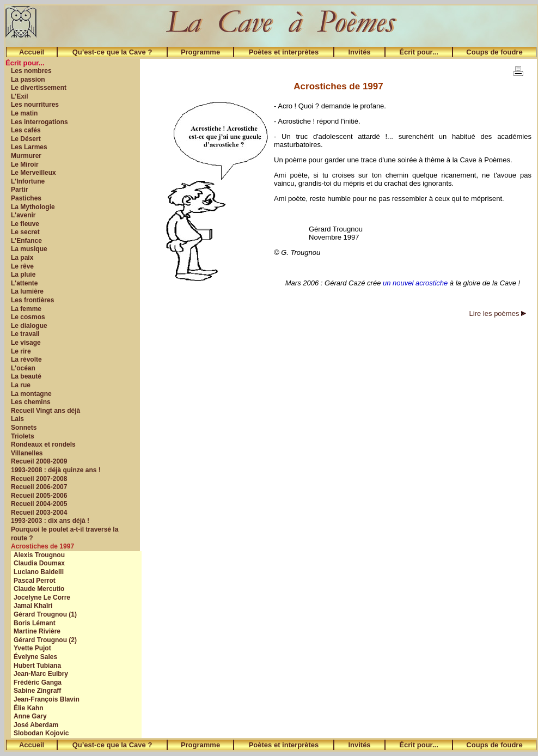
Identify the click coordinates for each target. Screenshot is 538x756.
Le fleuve (25, 224)
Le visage (26, 343)
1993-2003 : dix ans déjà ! (50, 521)
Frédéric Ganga (38, 682)
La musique (29, 249)
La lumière (27, 291)
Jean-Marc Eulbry (41, 674)
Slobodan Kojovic (41, 733)
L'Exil (20, 96)
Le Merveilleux (33, 173)
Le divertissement (39, 88)
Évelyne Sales (35, 657)
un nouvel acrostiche (415, 283)
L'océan (23, 368)
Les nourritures (35, 105)
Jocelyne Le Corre (42, 598)
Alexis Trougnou (39, 555)
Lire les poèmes (498, 313)
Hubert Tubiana (37, 666)
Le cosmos (28, 317)
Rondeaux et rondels (43, 444)
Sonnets (24, 428)
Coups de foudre (494, 52)
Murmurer (26, 156)
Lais (17, 419)
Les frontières (32, 300)
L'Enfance (26, 241)
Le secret (25, 232)
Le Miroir (25, 164)
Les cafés (26, 130)
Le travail (25, 334)
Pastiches (26, 198)
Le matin (24, 113)
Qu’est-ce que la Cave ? (112, 52)
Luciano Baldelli (39, 572)
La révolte (26, 359)
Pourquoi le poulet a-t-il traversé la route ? (65, 534)
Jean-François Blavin (47, 699)
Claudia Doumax (39, 563)
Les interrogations (39, 122)
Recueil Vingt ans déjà (45, 411)
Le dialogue (29, 326)
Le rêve (22, 266)
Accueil (32, 52)
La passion (28, 80)
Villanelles (27, 453)
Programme (200, 52)
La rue (21, 385)
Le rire (21, 351)
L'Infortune (28, 181)
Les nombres (31, 71)
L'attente (25, 283)
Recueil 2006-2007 (39, 487)
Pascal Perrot (35, 581)
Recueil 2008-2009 (39, 461)
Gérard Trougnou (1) (45, 614)
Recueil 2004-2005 (39, 504)
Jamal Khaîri (33, 606)
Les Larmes (29, 147)
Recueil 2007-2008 (39, 479)
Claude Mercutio (39, 589)
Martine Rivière (37, 631)
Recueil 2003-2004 (39, 513)
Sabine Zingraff (37, 691)
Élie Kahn (29, 708)
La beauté (26, 376)
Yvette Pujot (32, 648)
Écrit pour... (419, 52)
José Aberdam (36, 725)
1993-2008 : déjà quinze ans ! (56, 470)
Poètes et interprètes (284, 52)
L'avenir (23, 215)
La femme (26, 309)
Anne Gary (30, 716)
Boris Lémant (35, 623)
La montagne (31, 394)
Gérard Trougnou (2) (45, 640)
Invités (359, 52)
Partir (19, 190)
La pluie (23, 275)
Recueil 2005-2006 (39, 496)
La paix (22, 258)
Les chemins (31, 402)
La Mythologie (33, 207)
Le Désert (26, 139)
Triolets (23, 436)
